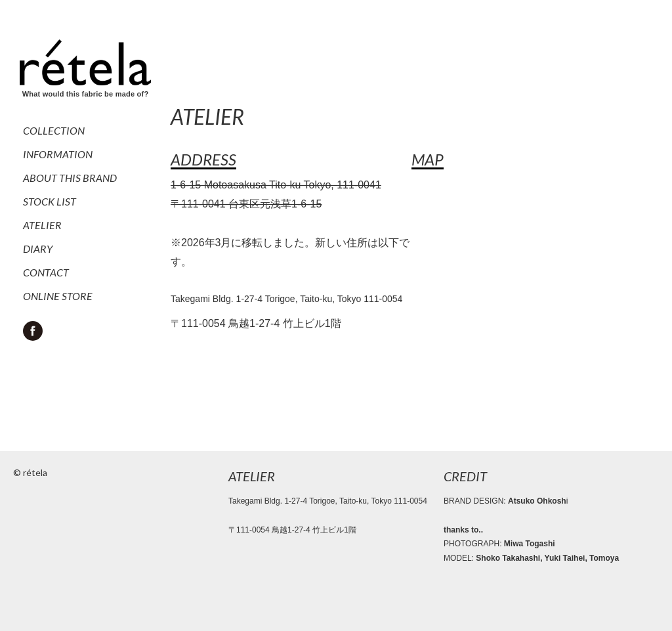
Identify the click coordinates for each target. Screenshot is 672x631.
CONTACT (46, 272)
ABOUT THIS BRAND (70, 178)
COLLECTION (54, 130)
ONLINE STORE (58, 296)
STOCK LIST (50, 201)
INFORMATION (58, 154)
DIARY (38, 249)
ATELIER (42, 225)
